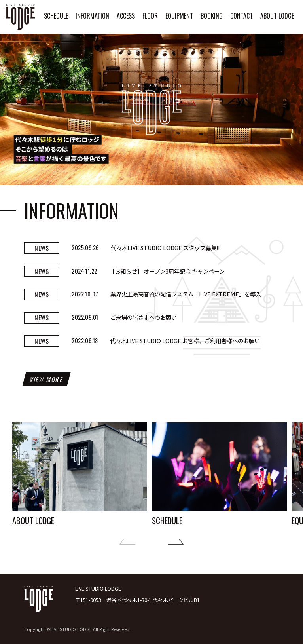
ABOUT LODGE (277, 16)
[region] (151, 109)
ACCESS (126, 16)
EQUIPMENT (179, 16)
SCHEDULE (56, 16)
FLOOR (150, 16)
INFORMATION (92, 16)
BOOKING (212, 16)
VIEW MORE (47, 379)
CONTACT (241, 16)
